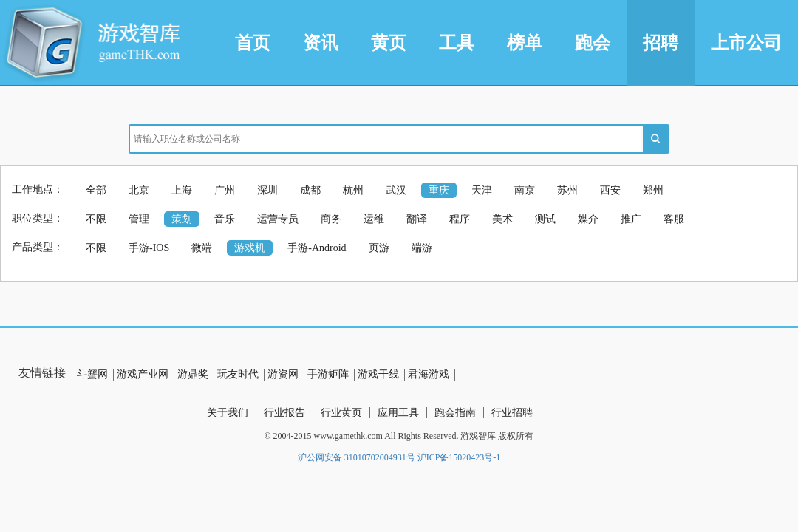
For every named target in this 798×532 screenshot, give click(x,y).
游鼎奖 (193, 374)
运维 (374, 219)
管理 (139, 219)
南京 (525, 190)
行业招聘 (512, 413)
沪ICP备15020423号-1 (459, 457)
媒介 (588, 219)
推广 (631, 219)
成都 (310, 190)
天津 (482, 190)
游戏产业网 (143, 374)
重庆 (439, 190)
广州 (225, 190)
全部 (96, 190)
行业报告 (284, 413)
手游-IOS (149, 248)
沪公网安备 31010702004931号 (357, 457)
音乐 (225, 219)
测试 (545, 219)
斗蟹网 (92, 374)
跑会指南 (455, 413)
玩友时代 (238, 374)
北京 (139, 190)
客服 (674, 219)
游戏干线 (378, 374)
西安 (610, 190)
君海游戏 (429, 374)
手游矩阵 (328, 374)
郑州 (653, 190)
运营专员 (278, 219)
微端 (202, 248)
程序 (460, 219)
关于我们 (228, 413)
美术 (502, 219)
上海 (182, 190)
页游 (379, 248)
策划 (182, 219)
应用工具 (398, 413)
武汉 (396, 190)
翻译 (417, 219)
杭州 (353, 190)
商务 (331, 219)
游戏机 (250, 248)
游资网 (283, 374)
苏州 (567, 190)
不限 (96, 219)
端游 (422, 248)
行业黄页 (341, 413)
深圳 (267, 190)
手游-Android (317, 248)
